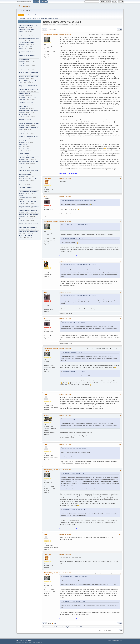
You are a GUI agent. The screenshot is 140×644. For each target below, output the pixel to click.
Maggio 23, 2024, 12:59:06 (65, 534)
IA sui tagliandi (23, 132)
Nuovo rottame (23, 106)
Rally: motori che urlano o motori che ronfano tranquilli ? (29, 232)
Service (21, 83)
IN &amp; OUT (23, 140)
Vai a (100, 630)
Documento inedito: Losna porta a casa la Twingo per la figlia (29, 206)
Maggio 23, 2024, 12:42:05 (65, 415)
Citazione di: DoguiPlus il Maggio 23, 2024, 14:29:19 (75, 577)
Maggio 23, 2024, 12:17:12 (65, 318)
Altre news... (22, 95)
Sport (20, 146)
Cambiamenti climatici (25, 47)
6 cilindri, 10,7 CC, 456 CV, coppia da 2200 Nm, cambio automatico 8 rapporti (29, 215)
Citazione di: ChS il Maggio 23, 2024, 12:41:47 (73, 473)
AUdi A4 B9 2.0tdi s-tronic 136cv (28, 98)
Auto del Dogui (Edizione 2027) (28, 26)
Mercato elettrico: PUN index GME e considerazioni (29, 38)
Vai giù (45, 29)
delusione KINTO (24, 60)
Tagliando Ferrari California (27, 236)
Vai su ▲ (122, 640)
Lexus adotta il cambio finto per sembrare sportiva (29, 68)
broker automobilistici (25, 166)
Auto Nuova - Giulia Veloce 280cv (28, 170)
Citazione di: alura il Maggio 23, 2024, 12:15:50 (73, 372)
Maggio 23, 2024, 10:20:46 (65, 178)
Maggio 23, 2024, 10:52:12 (65, 221)
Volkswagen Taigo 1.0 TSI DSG (28, 51)
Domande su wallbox (25, 119)
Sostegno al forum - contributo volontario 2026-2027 (29, 128)
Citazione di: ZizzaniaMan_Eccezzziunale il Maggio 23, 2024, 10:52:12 (79, 265)
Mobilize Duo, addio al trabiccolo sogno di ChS (29, 77)
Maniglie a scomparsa (25, 174)
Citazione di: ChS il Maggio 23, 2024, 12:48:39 (73, 510)
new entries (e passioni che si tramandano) (29, 162)
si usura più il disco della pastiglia (29, 111)
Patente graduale (24, 153)
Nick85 (21, 196)
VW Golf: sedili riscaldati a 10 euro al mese (29, 202)
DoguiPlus (47, 178)
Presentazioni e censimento (25, 198)
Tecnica (21, 138)
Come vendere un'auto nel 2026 (28, 85)
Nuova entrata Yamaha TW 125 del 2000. (29, 89)
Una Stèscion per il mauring (27, 157)
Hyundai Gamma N (24, 94)
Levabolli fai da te (24, 64)
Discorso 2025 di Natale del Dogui (29, 223)
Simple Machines (28, 640)
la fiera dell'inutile (24, 34)
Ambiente (21, 32)
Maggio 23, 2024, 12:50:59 (65, 470)
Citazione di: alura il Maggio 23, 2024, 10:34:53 (73, 238)
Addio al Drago (23, 145)
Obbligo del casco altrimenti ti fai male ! (29, 192)
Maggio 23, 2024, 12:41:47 (65, 394)
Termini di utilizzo (115, 640)
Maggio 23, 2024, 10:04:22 (65, 34)
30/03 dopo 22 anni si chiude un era (29, 123)
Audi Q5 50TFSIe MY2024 (26, 102)
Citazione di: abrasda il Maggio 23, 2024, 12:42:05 (74, 448)
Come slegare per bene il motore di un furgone (29, 179)
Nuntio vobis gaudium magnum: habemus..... (29, 227)
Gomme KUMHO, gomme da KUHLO (29, 81)
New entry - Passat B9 (25, 187)
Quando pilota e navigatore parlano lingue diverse (29, 219)
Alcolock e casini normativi (27, 149)
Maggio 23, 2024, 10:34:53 (65, 197)
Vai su (44, 623)
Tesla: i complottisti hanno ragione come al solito (29, 72)
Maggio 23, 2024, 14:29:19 (65, 555)
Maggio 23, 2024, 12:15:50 (65, 292)
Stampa (120, 29)
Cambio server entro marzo (27, 55)
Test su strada (22, 53)
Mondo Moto (22, 91)
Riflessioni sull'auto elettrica (27, 30)
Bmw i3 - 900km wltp (25, 115)
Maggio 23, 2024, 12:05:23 (65, 261)
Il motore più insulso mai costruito (29, 136)
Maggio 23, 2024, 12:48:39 (65, 444)
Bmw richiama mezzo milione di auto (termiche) (29, 183)
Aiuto (110, 640)
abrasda (47, 415)
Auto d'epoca (22, 108)
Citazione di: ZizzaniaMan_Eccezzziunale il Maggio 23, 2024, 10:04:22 (79, 200)
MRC (45, 261)
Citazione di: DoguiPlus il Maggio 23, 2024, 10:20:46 (75, 225)
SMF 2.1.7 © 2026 (20, 640)
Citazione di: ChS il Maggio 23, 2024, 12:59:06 (73, 601)
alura (46, 197)
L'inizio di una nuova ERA (26, 42)
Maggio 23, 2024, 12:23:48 (65, 349)
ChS (45, 394)
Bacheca (21, 57)
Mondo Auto (22, 27)
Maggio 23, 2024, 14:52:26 (65, 573)
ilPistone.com (24, 6)
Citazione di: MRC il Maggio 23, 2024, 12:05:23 (73, 322)
